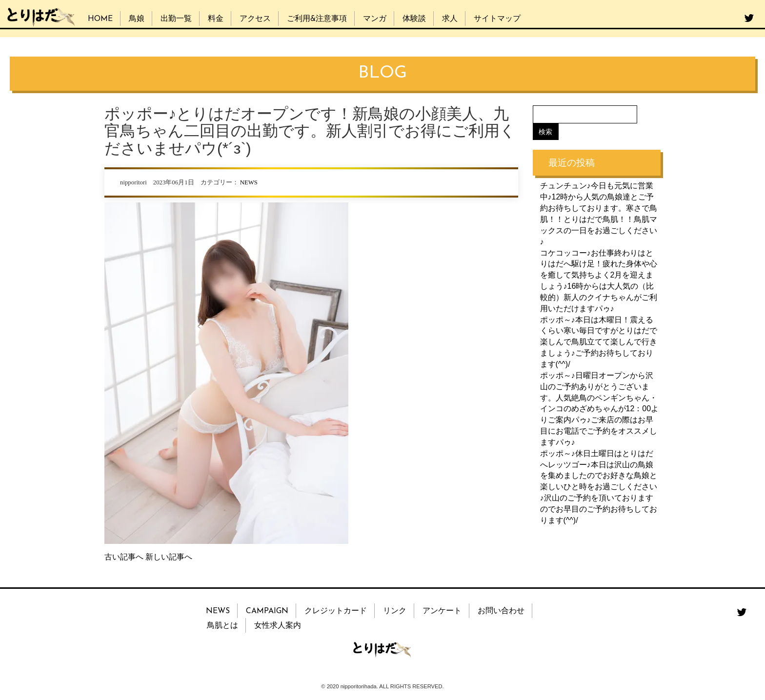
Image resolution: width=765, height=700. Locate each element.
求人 (450, 19)
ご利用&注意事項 (317, 19)
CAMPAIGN (267, 611)
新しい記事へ (169, 557)
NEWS (249, 182)
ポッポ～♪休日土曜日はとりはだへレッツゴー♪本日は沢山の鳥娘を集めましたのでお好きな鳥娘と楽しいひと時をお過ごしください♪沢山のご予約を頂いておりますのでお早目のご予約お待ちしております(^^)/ (599, 486)
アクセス (255, 19)
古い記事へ (124, 557)
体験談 (414, 19)
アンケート (442, 611)
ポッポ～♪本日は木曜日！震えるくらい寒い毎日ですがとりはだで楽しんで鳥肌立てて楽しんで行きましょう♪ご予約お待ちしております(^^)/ (599, 341)
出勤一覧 (176, 19)
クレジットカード (336, 611)
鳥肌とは (222, 626)
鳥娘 (137, 19)
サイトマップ (497, 19)
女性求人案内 (278, 626)
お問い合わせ (501, 611)
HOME (100, 19)
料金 (216, 19)
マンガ (375, 19)
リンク (395, 611)
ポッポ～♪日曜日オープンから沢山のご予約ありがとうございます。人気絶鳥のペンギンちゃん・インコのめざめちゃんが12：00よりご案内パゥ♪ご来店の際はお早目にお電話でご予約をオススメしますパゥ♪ (600, 409)
